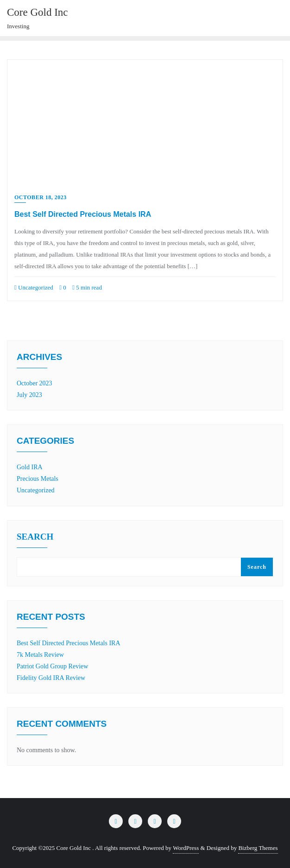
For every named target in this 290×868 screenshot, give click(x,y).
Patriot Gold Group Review (52, 666)
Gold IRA (30, 467)
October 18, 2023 (41, 197)
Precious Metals (38, 479)
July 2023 (29, 395)
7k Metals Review (40, 655)
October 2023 (35, 383)
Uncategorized (34, 287)
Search (35, 537)
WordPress (186, 848)
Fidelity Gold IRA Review (51, 678)
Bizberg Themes (258, 848)
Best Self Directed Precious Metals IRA (83, 214)
